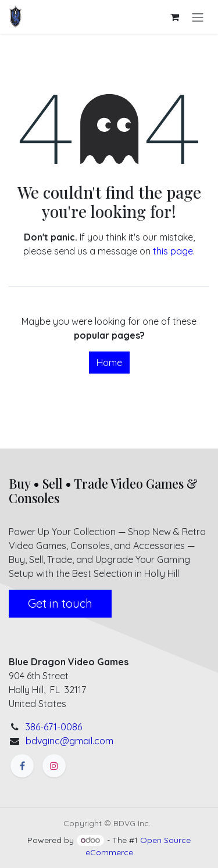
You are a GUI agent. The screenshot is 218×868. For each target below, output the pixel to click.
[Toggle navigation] (198, 17)
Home (109, 363)
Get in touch (60, 603)
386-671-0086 (54, 727)
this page (173, 251)
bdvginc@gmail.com (69, 741)
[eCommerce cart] (174, 17)
